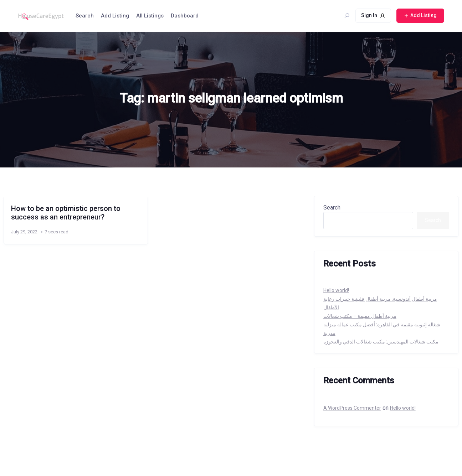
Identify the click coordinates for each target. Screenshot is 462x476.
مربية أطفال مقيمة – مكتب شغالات (360, 316)
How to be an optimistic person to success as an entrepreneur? (66, 213)
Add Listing (115, 16)
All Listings (150, 16)
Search (85, 16)
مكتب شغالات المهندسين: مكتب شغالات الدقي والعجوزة (381, 342)
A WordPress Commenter (352, 408)
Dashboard (185, 16)
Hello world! (336, 290)
